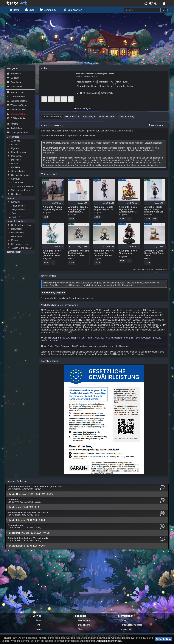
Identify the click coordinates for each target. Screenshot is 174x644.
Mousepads (15, 157)
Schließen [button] (163, 639)
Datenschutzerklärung (109, 641)
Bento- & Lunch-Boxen (20, 226)
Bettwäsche (15, 230)
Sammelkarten (16, 172)
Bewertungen (89, 117)
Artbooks (14, 142)
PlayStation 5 (16, 210)
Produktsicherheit (107, 117)
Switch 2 (14, 218)
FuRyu (130, 87)
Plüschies (14, 161)
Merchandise (13, 138)
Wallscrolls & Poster (19, 191)
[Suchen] (164, 10)
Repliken (14, 168)
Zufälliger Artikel (16, 119)
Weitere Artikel (72, 117)
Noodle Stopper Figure (102, 87)
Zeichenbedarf (14, 253)
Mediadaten (84, 621)
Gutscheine (14, 83)
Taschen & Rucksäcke (20, 187)
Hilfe (38, 626)
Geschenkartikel (16, 110)
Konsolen (14, 203)
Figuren (13, 149)
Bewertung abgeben (53, 293)
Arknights (94, 77)
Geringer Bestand (17, 102)
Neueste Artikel (16, 97)
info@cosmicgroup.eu (52, 341)
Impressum (126, 630)
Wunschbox (14, 87)
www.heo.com (106, 347)
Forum (39, 621)
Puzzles (13, 164)
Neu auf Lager (15, 93)
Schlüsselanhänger (19, 176)
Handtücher (15, 237)
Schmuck (14, 180)
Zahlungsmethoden (18, 133)
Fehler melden (158, 126)
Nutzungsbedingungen (132, 626)
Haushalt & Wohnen (16, 222)
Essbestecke (16, 233)
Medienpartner (85, 626)
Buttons (13, 145)
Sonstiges (14, 195)
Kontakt (40, 630)
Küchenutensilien (18, 245)
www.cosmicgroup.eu (151, 339)
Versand (13, 125)
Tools (81, 630)
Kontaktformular (80, 355)
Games (10, 199)
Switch (13, 214)
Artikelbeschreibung (52, 117)
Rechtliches (15, 129)
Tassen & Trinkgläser (20, 249)
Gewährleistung (126, 117)
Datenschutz (127, 621)
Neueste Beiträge (17, 482)
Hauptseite (14, 74)
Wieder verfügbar (17, 106)
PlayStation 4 (16, 207)
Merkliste (13, 79)
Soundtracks (15, 183)
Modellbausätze (17, 153)
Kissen (13, 241)
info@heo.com (121, 347)
